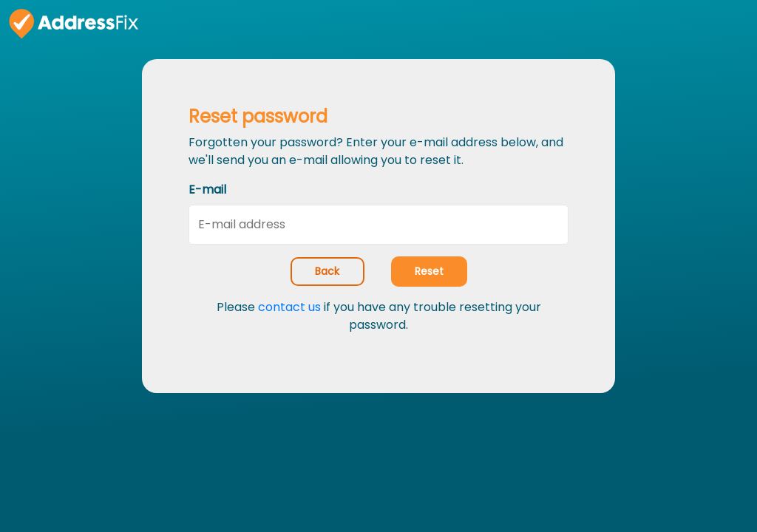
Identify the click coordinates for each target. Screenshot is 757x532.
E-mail (207, 190)
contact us (289, 307)
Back (327, 271)
